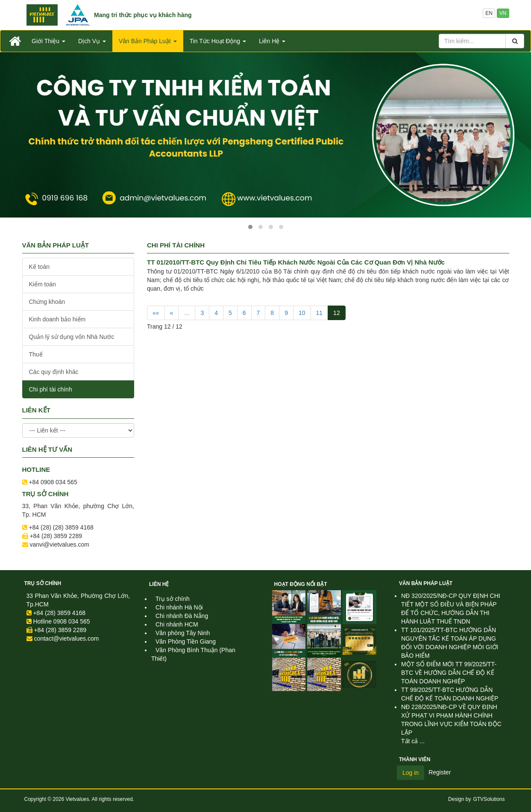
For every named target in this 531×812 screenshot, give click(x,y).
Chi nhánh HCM (177, 624)
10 (302, 313)
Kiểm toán (43, 284)
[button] (250, 227)
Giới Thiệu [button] (48, 41)
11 (320, 313)
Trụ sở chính (43, 583)
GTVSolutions (489, 799)
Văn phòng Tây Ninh (183, 633)
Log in (411, 773)
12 (337, 313)
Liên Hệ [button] (272, 41)
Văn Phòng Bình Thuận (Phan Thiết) (193, 654)
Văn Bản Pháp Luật (426, 583)
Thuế (36, 354)
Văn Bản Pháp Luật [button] (148, 41)
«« (156, 313)
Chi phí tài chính (51, 389)
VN (503, 13)
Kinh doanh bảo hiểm (57, 319)
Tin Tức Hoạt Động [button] (218, 41)
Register (440, 772)
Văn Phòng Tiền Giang (186, 641)
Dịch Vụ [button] (92, 41)
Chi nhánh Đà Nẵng (182, 616)
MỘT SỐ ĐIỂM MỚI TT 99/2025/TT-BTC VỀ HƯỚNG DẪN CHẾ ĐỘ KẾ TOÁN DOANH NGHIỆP (449, 673)
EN (489, 13)
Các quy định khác (54, 372)
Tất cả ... (413, 741)
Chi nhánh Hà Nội (179, 607)
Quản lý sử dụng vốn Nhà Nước (72, 337)
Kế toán (39, 267)
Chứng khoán (47, 302)
